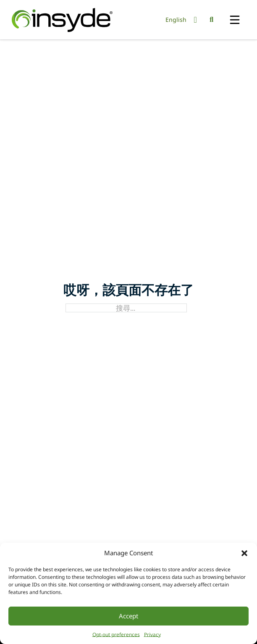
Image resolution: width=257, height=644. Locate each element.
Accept (128, 616)
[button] (244, 553)
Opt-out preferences (116, 635)
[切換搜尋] (212, 20)
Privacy (152, 635)
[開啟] (235, 20)
